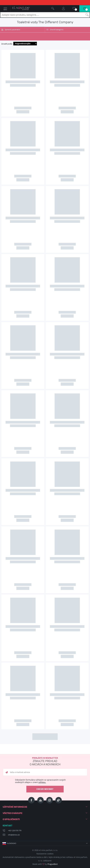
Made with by (45, 864)
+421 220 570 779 (15, 830)
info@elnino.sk (14, 835)
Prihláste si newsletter (45, 762)
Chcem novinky (45, 789)
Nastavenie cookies (45, 854)
